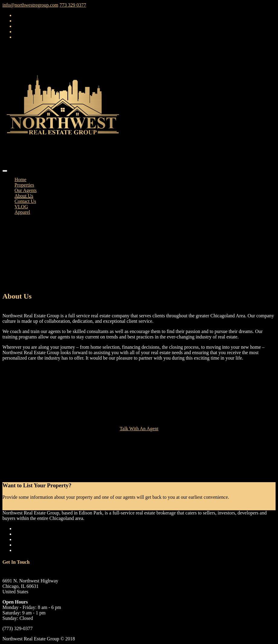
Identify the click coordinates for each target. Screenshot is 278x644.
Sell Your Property (20, 507)
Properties (24, 185)
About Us (24, 196)
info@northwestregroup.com (30, 5)
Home (20, 179)
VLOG (21, 207)
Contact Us (25, 201)
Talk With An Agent (139, 429)
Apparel (22, 212)
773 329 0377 (73, 5)
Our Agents (26, 190)
